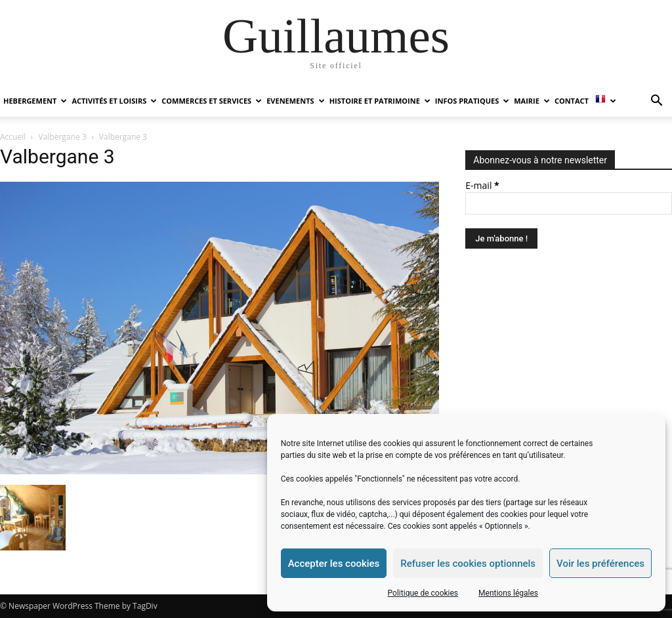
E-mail (482, 185)
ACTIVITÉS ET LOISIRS (114, 101)
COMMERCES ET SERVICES (212, 101)
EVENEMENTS (295, 101)
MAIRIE (532, 101)
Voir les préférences (600, 564)
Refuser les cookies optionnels (468, 564)
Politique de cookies (423, 593)
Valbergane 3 (63, 137)
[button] (656, 102)
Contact (572, 101)
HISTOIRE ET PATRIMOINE (380, 101)
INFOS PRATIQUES (472, 101)
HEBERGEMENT (35, 101)
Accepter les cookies (334, 564)
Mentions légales (508, 593)
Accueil (13, 137)
